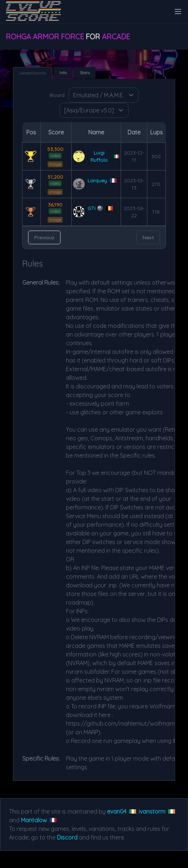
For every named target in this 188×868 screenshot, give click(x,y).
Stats (85, 73)
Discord (67, 837)
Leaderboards (33, 73)
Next (148, 237)
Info (63, 73)
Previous (44, 237)
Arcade (116, 37)
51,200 (55, 177)
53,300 (55, 149)
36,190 (55, 205)
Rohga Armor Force (45, 37)
